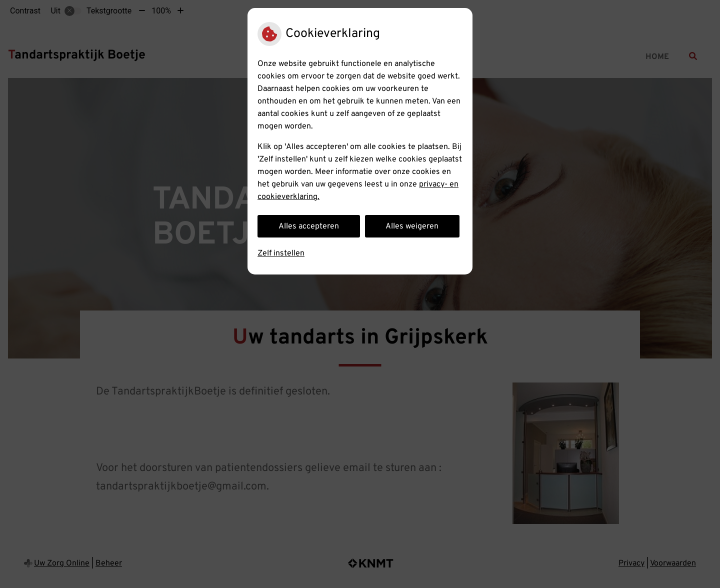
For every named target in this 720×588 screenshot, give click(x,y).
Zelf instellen (281, 253)
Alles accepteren (309, 226)
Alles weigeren (412, 226)
